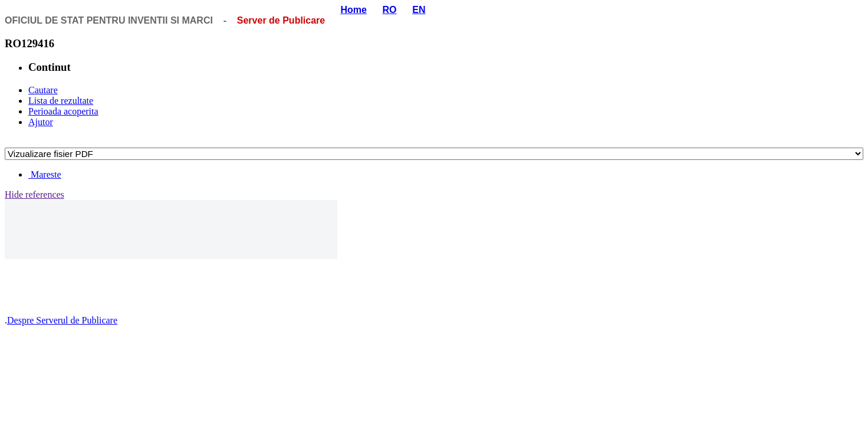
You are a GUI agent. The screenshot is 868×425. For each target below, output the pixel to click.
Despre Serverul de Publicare (62, 320)
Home (353, 10)
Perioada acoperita (63, 111)
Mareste (45, 174)
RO (390, 10)
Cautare (43, 90)
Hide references (34, 194)
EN (419, 10)
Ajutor (41, 122)
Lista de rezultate (61, 101)
